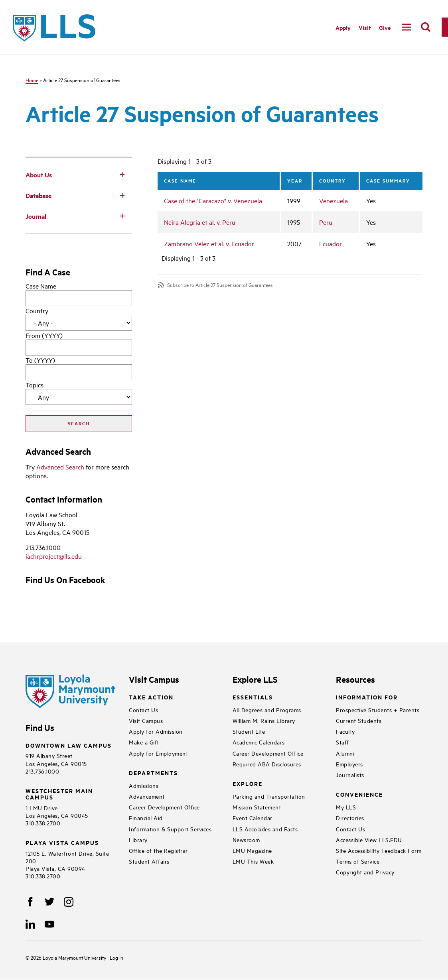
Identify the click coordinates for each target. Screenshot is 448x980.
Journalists (350, 775)
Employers (349, 764)
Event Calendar (253, 818)
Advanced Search (60, 467)
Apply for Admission (156, 731)
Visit (365, 27)
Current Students (359, 720)
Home (32, 80)
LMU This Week (253, 861)
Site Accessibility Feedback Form (379, 850)
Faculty (345, 731)
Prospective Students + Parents (378, 710)
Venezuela (334, 200)
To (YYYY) (40, 360)
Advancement (147, 796)
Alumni (345, 753)
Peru (326, 222)
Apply (343, 27)
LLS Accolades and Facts (265, 829)
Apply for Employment (158, 753)
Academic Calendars (259, 742)
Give (385, 27)
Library (138, 840)
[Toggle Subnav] (122, 174)
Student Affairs (149, 861)
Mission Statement (257, 807)
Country (37, 310)
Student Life (249, 731)
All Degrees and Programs (267, 710)
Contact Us (143, 710)
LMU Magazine (252, 850)
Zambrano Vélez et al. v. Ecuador (209, 244)
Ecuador (331, 244)
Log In (116, 957)
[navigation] (407, 27)
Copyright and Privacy (365, 872)
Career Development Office (164, 807)
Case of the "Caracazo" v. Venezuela (213, 200)
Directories (350, 818)
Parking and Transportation (269, 796)
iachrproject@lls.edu (54, 556)
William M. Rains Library (264, 720)
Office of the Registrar (158, 850)
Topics (35, 385)
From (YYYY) (44, 335)
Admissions (144, 785)
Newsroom (246, 840)
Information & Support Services (170, 829)
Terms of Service (358, 861)
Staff (342, 742)
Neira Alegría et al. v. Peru (200, 222)
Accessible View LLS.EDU (369, 840)
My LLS (346, 807)
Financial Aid (146, 818)
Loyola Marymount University (69, 957)
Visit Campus (146, 720)
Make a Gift (144, 742)
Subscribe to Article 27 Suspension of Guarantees (220, 285)
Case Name (41, 286)
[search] (426, 27)
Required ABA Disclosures (267, 764)
